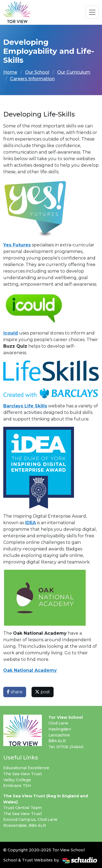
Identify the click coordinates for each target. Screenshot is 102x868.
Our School (37, 72)
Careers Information (32, 79)
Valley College (17, 780)
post (43, 692)
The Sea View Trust (23, 774)
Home (10, 72)
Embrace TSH (17, 786)
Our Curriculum (74, 72)
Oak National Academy (30, 670)
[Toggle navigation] (92, 12)
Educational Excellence (26, 768)
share (15, 692)
